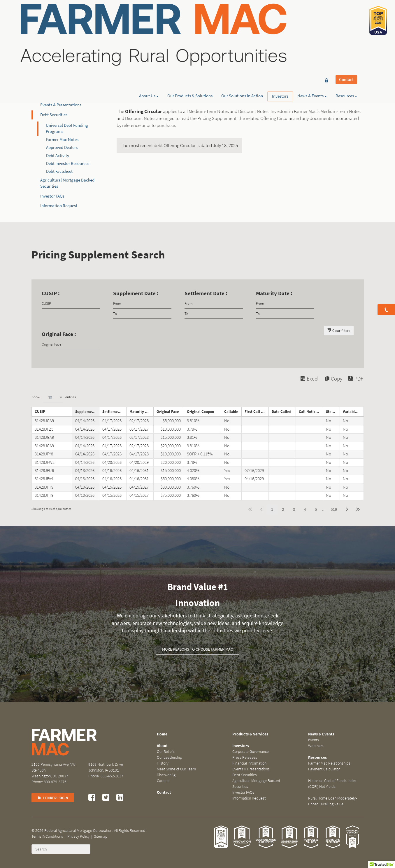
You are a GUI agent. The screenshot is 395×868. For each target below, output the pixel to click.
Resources (346, 25)
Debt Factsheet (59, 171)
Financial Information (60, 95)
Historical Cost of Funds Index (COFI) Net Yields (332, 784)
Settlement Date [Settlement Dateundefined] (114, 412)
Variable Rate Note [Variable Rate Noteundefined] (353, 412)
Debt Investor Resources (68, 163)
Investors (280, 26)
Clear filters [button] (341, 331)
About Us (149, 25)
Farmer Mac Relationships (329, 763)
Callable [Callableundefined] (231, 412)
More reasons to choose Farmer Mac (197, 649)
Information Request (59, 206)
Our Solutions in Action (242, 25)
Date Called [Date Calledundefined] (281, 412)
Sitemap (101, 836)
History (163, 763)
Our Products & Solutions (190, 25)
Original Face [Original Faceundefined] (168, 412)
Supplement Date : (136, 293)
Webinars (316, 746)
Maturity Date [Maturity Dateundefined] (141, 412)
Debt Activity (58, 156)
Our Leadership (170, 757)
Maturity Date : (274, 293)
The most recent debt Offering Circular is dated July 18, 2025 (179, 146)
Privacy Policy (78, 836)
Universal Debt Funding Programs (67, 128)
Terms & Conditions (47, 836)
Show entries (54, 397)
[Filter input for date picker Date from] (142, 303)
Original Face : (59, 334)
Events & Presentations (61, 105)
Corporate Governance (61, 76)
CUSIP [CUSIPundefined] (40, 412)
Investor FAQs (52, 196)
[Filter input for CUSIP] (71, 303)
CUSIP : (51, 293)
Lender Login (53, 798)
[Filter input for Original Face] (71, 344)
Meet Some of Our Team (176, 769)
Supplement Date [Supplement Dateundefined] (87, 412)
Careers (163, 781)
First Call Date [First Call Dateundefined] (257, 412)
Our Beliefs (166, 752)
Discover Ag (166, 775)
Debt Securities (54, 115)
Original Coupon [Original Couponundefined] (200, 412)
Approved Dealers (62, 147)
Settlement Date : (206, 293)
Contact (346, 15)
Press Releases (53, 85)
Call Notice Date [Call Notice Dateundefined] (311, 412)
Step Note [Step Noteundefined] (333, 412)
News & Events (312, 25)
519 (334, 509)
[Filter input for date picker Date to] (142, 314)
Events (314, 740)
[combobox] (53, 397)
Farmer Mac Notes (62, 140)
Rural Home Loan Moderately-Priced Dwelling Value (332, 801)
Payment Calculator (324, 769)
